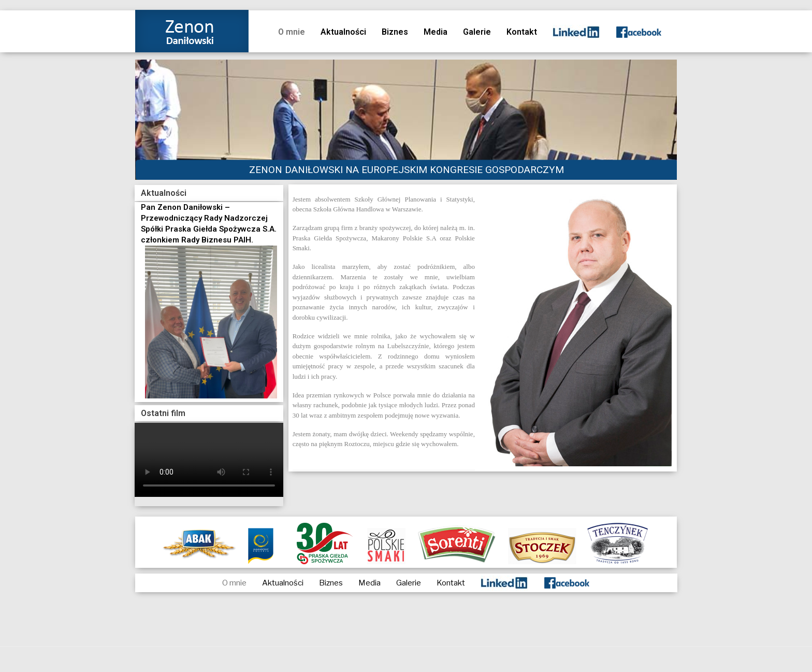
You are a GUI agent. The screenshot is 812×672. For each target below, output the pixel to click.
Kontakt (522, 32)
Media (436, 32)
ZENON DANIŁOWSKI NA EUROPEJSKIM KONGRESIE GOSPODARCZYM (407, 170)
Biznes (395, 32)
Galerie (477, 32)
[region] (406, 120)
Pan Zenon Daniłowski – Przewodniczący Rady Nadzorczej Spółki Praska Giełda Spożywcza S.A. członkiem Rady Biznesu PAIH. (209, 224)
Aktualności (343, 32)
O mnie (292, 32)
